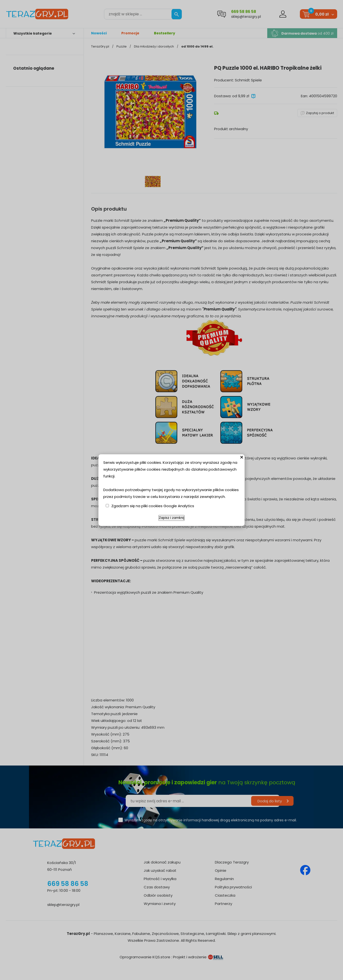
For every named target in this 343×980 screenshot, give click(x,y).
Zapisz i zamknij (171, 518)
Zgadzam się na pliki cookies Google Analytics (153, 506)
